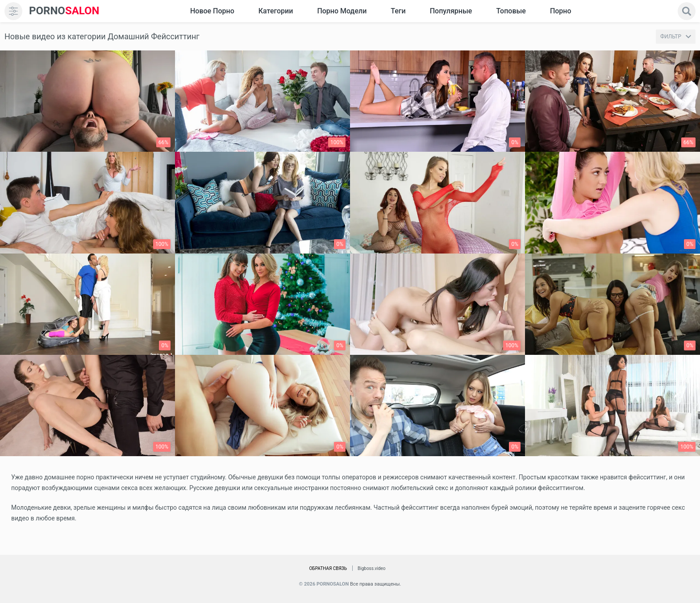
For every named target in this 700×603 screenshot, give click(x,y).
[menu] (13, 11)
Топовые (511, 11)
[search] (687, 11)
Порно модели (342, 11)
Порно (561, 11)
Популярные (451, 11)
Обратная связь (328, 568)
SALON (64, 11)
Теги (398, 11)
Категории (276, 11)
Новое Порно (212, 11)
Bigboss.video (371, 568)
